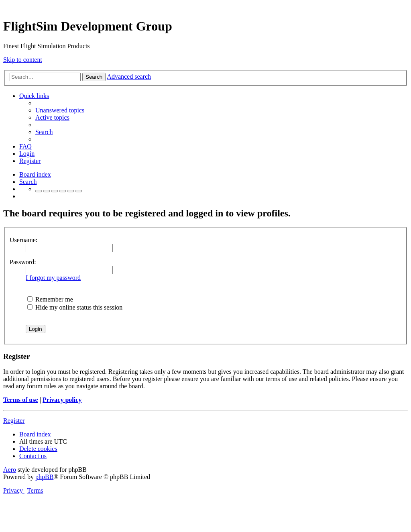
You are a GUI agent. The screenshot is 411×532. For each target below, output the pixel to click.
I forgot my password (53, 278)
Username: (23, 240)
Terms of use (21, 400)
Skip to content (23, 60)
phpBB (44, 477)
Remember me (50, 299)
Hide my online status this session (75, 307)
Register (14, 421)
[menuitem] (60, 110)
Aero (10, 470)
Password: (23, 262)
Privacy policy (62, 400)
